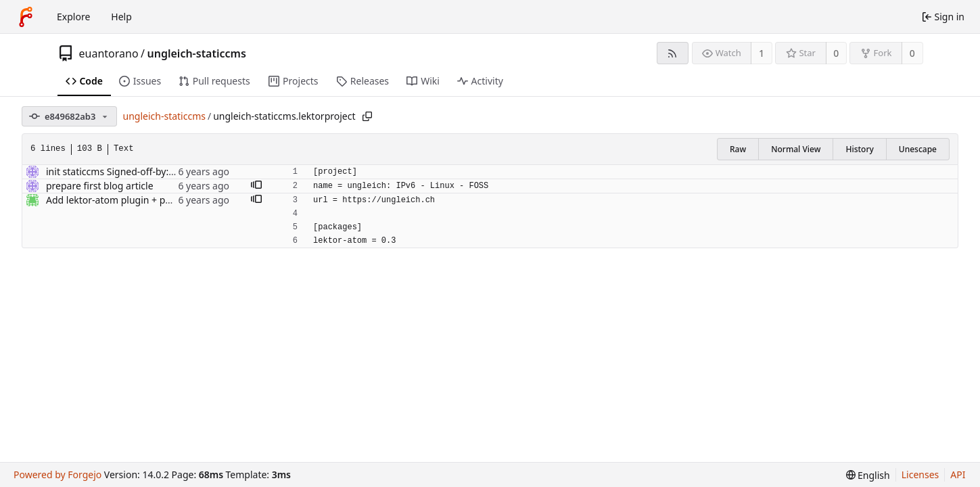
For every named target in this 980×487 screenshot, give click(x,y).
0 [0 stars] (836, 53)
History (859, 149)
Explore (73, 17)
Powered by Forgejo (57, 474)
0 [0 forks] (912, 53)
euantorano (109, 53)
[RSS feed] (673, 53)
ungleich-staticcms (197, 53)
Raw (738, 149)
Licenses (920, 474)
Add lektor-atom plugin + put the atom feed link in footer (172, 200)
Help (121, 17)
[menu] (868, 475)
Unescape (918, 149)
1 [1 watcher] (762, 53)
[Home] (26, 17)
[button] (256, 186)
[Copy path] (367, 116)
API (958, 474)
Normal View (796, 149)
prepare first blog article (100, 186)
